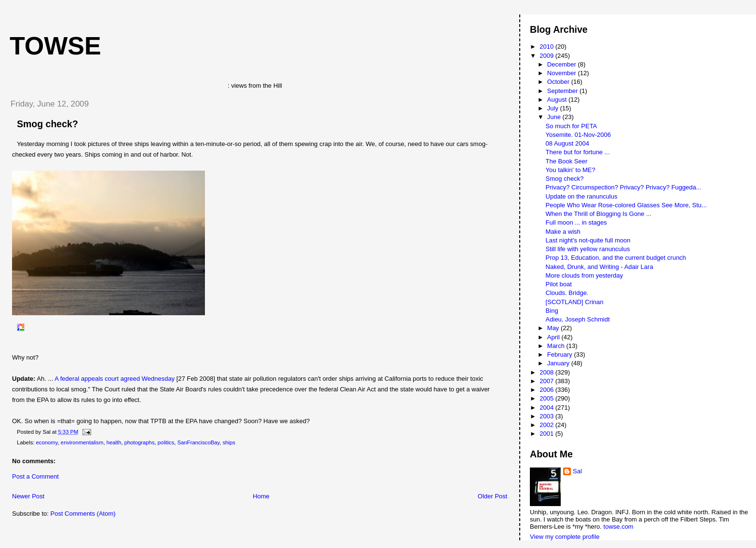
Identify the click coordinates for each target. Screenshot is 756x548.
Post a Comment (35, 476)
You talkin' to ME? (571, 170)
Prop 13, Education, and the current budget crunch (616, 258)
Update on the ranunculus (582, 196)
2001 (547, 434)
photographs (140, 442)
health (114, 442)
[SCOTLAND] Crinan (575, 302)
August (558, 100)
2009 (547, 56)
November (563, 73)
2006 (547, 390)
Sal (577, 471)
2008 (547, 372)
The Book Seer (567, 161)
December (563, 64)
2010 (547, 47)
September (563, 91)
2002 (547, 425)
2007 (547, 381)
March (557, 346)
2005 (547, 398)
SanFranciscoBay (199, 442)
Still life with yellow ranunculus (588, 249)
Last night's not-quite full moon (588, 240)
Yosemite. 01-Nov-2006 (578, 135)
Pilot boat (559, 284)
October (559, 82)
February (561, 354)
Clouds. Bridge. (567, 293)
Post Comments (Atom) (83, 514)
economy (47, 442)
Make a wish (563, 232)
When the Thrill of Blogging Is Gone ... (599, 214)
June (555, 117)
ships (229, 442)
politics (166, 442)
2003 (547, 416)
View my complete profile (565, 537)
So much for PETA (572, 126)
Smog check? (47, 124)
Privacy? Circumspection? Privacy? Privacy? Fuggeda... (624, 187)
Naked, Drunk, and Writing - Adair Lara (600, 267)
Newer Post (28, 496)
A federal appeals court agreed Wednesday (115, 379)
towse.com (619, 527)
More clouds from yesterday (584, 275)
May (554, 328)
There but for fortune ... (578, 152)
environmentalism (82, 442)
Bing (552, 311)
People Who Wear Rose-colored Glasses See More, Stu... (626, 205)
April (554, 337)
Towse (55, 46)
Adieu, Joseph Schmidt (578, 319)
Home (261, 496)
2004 (547, 408)
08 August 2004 (567, 143)
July (554, 108)
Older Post (493, 496)
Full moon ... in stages (576, 222)
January (559, 363)
